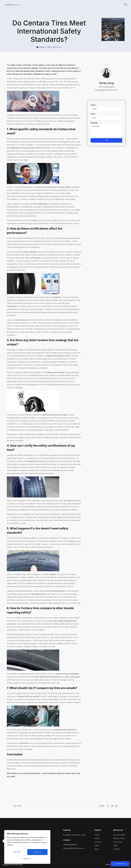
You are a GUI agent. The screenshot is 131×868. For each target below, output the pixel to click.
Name (93, 105)
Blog (108, 5)
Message (94, 123)
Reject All (37, 853)
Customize (17, 853)
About (75, 5)
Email (93, 114)
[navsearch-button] (126, 5)
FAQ (117, 5)
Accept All (27, 859)
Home (65, 5)
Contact (97, 5)
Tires (86, 5)
